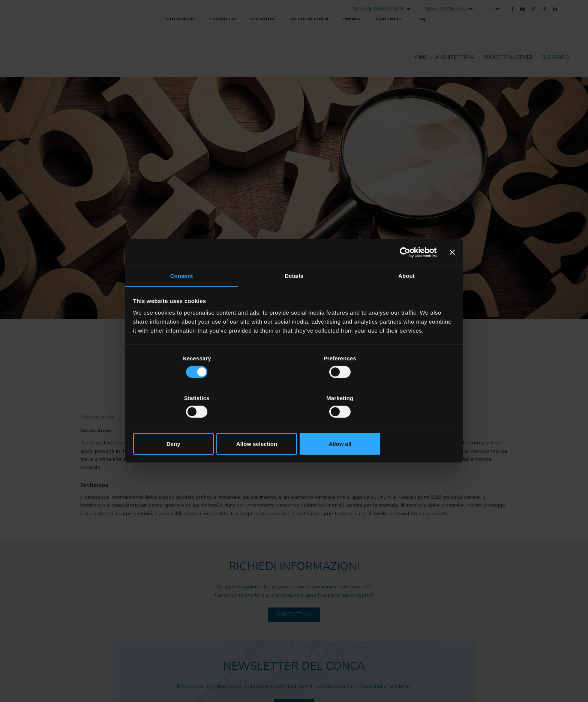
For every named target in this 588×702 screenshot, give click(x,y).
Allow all (402, 424)
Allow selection (294, 424)
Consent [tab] (182, 297)
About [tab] (406, 297)
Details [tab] (294, 297)
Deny (186, 424)
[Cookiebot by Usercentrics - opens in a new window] (403, 273)
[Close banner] (452, 273)
